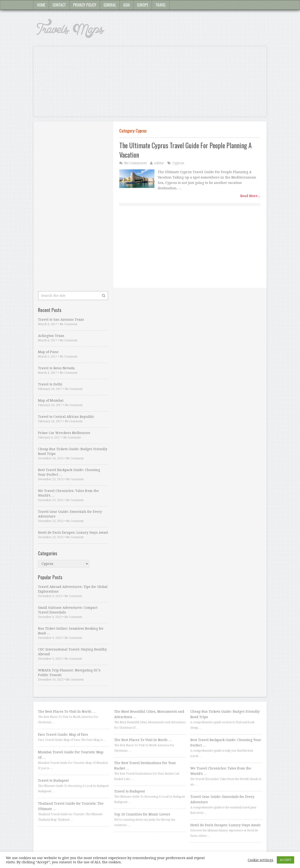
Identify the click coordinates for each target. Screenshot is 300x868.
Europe (143, 5)
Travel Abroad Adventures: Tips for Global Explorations (73, 589)
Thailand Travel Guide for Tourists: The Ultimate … (71, 806)
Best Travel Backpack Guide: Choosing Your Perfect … (69, 472)
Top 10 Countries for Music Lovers (142, 814)
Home (41, 5)
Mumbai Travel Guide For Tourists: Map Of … (71, 755)
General (110, 5)
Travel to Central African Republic (66, 417)
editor (159, 163)
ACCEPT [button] (285, 860)
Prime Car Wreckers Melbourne (64, 433)
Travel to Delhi (50, 384)
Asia (127, 5)
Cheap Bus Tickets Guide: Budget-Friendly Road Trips (73, 451)
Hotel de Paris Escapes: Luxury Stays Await (73, 533)
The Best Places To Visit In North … (67, 712)
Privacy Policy (85, 5)
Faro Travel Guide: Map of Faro (63, 735)
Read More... (250, 196)
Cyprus (178, 163)
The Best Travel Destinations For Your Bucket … (145, 766)
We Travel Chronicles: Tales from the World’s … (68, 493)
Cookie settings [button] (261, 860)
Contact (59, 5)
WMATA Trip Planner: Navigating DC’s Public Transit (69, 673)
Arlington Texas (51, 336)
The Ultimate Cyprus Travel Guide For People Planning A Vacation (186, 150)
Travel (161, 5)
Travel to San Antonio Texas (61, 320)
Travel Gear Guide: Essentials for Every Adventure (70, 514)
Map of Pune (48, 352)
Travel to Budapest (53, 780)
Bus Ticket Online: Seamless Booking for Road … (71, 631)
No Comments (135, 163)
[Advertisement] (150, 84)
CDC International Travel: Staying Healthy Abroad (72, 652)
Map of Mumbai (51, 400)
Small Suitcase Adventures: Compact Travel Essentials (68, 610)
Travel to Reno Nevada (56, 368)
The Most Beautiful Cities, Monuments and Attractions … (149, 714)
